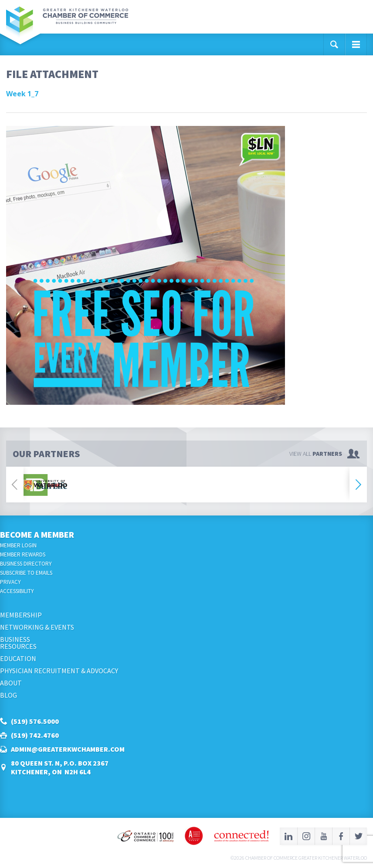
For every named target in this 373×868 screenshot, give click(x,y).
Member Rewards (23, 554)
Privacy (10, 582)
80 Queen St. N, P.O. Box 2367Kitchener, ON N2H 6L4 (60, 767)
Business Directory (26, 564)
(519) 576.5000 (35, 721)
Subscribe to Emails (26, 573)
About (11, 683)
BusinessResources (18, 643)
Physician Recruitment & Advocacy (59, 671)
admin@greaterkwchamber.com (68, 749)
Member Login (18, 545)
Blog (8, 695)
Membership (21, 615)
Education (18, 658)
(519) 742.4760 (35, 735)
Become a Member (37, 534)
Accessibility (17, 591)
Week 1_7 (22, 94)
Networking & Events (37, 627)
